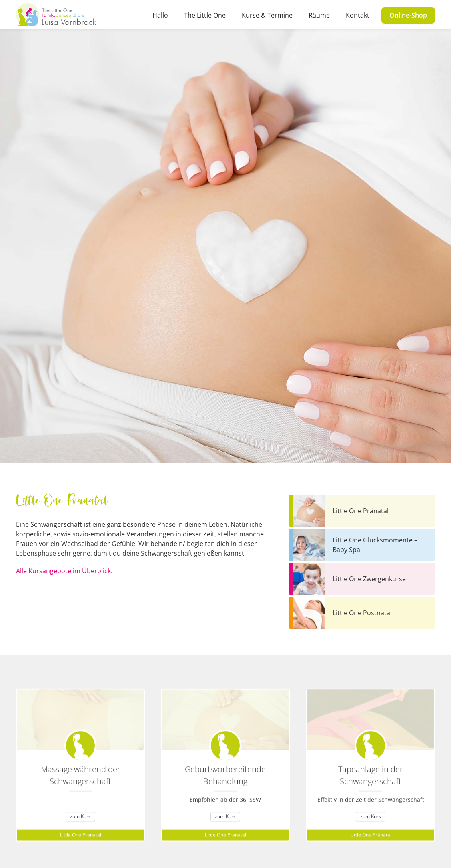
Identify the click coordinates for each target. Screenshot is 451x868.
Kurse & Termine (267, 15)
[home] (56, 14)
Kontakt (358, 15)
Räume (319, 15)
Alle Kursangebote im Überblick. (64, 571)
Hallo (160, 15)
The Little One (205, 15)
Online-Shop (408, 15)
